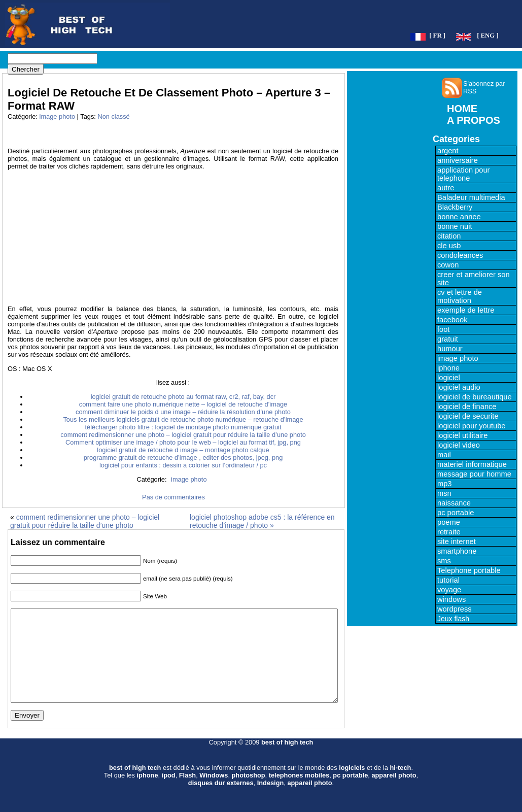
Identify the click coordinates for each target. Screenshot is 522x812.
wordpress (455, 609)
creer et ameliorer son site (474, 279)
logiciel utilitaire (462, 435)
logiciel (449, 378)
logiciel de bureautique (475, 397)
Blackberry (455, 207)
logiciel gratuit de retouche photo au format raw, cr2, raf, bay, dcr (183, 397)
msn (444, 493)
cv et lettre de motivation (460, 296)
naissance (454, 503)
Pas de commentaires (173, 497)
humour (450, 349)
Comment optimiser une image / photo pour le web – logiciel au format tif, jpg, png (183, 442)
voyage (449, 590)
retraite (449, 532)
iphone (448, 368)
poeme (449, 522)
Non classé (113, 116)
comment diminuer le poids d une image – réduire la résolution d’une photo (183, 412)
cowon (448, 265)
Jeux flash (453, 619)
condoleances (460, 255)
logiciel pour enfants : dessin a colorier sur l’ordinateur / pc (183, 465)
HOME (462, 109)
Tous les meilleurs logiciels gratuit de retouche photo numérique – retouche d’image (183, 419)
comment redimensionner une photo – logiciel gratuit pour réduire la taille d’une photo (183, 435)
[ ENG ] (488, 36)
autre (446, 188)
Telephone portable (469, 570)
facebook (452, 320)
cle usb (449, 246)
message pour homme (474, 474)
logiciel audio (459, 387)
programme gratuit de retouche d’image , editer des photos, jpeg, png (183, 458)
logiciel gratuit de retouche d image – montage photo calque (183, 450)
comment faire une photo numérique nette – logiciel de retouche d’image (183, 404)
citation (449, 236)
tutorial (448, 580)
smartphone (457, 551)
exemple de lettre (466, 310)
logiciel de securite (468, 416)
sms (444, 561)
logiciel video (459, 445)
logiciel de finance (467, 407)
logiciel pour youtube (471, 426)
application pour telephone (463, 174)
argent (448, 151)
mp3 (445, 484)
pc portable (456, 513)
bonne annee (459, 217)
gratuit (448, 339)
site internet (457, 542)
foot (443, 329)
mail (444, 455)
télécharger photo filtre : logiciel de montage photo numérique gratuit (183, 427)
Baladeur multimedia (471, 197)
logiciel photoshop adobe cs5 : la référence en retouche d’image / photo (262, 521)
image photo (57, 116)
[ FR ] (437, 36)
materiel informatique (472, 464)
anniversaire (458, 160)
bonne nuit (455, 226)
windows (451, 599)
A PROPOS (474, 120)
